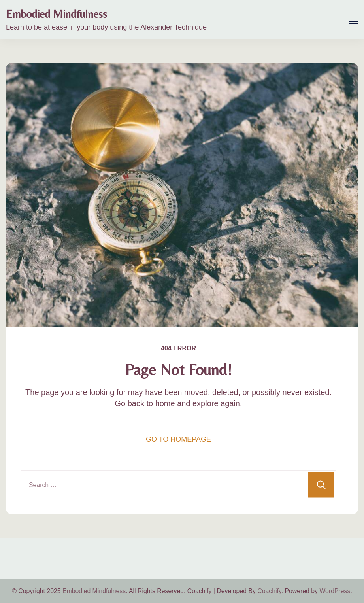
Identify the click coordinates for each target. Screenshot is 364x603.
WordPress (335, 591)
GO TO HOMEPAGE (178, 439)
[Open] (353, 21)
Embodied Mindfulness (57, 14)
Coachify (269, 591)
